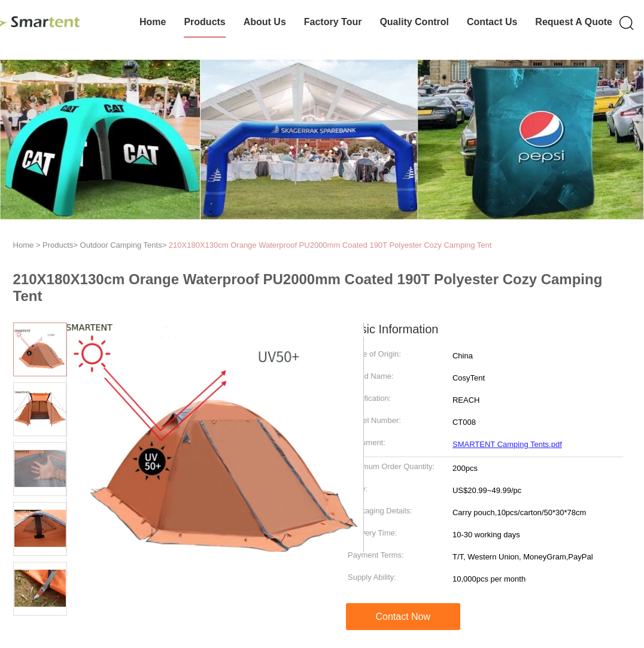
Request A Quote (574, 22)
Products (204, 22)
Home (153, 22)
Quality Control (414, 22)
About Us (265, 22)
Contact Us (492, 22)
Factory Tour (333, 22)
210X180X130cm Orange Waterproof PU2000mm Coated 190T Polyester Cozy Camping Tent (330, 245)
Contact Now (403, 617)
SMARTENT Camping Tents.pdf (507, 444)
